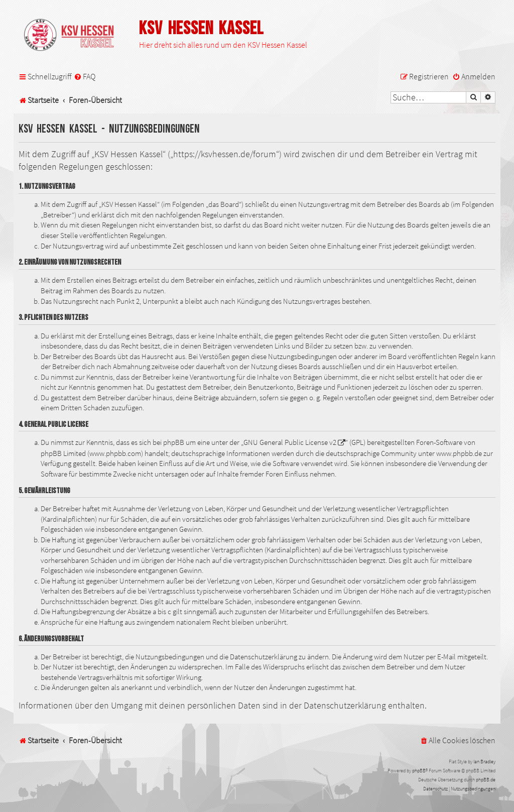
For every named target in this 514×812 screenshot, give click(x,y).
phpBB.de (486, 780)
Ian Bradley (484, 762)
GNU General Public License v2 (290, 442)
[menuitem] (85, 77)
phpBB (419, 771)
